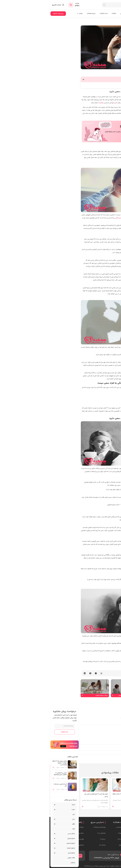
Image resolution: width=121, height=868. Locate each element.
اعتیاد (24, 805)
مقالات (64, 13)
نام (118, 747)
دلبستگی (69, 218)
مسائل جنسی (22, 834)
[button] (34, 79)
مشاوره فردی (22, 853)
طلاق (24, 824)
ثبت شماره (15, 732)
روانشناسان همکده (93, 13)
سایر (24, 819)
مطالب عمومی (22, 858)
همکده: (28, 3)
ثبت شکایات (54, 13)
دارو (24, 814)
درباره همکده (42, 13)
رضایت (52, 103)
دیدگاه (116, 721)
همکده (116, 13)
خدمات (106, 13)
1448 (63, 858)
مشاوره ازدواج (22, 838)
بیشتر (30, 13)
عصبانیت (81, 113)
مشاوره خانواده (21, 848)
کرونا (24, 829)
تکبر (66, 103)
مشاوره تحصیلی (21, 843)
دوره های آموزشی (76, 13)
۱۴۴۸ (28, 6)
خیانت (24, 810)
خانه (119, 21)
